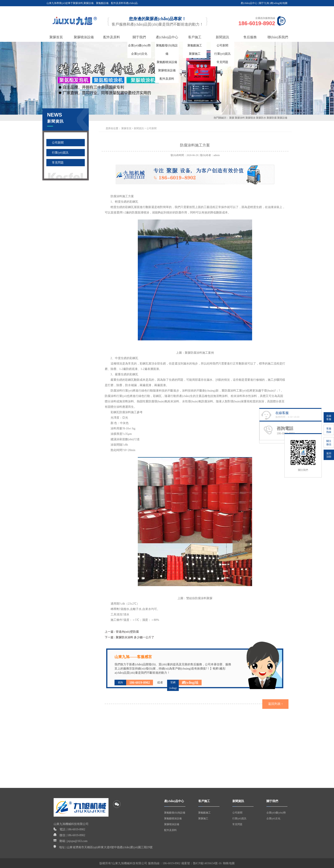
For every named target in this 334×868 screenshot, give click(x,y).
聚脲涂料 (240, 118)
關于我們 (272, 800)
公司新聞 (222, 45)
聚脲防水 (261, 118)
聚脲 (232, 118)
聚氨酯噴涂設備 (167, 62)
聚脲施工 (195, 54)
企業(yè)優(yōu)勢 (139, 45)
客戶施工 (204, 800)
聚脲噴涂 (250, 118)
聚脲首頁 (126, 128)
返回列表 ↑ (275, 703)
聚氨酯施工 (195, 45)
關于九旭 (264, 3)
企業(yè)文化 (139, 54)
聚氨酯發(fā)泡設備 (175, 812)
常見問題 (222, 62)
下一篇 (129, 637)
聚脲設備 (282, 118)
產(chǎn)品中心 (249, 3)
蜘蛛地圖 (229, 863)
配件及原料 (167, 79)
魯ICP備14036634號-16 (207, 863)
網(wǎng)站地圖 (279, 3)
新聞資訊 (139, 128)
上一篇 (122, 631)
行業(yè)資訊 (222, 54)
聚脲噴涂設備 (167, 70)
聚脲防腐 (272, 118)
